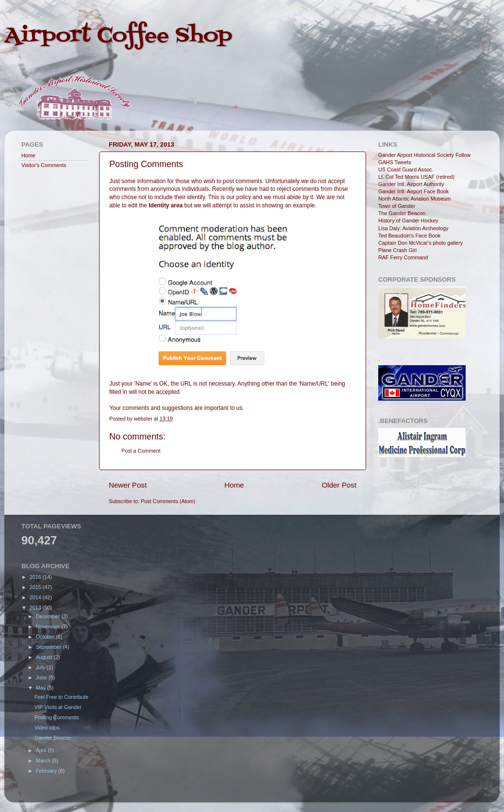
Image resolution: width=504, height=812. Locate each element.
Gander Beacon (53, 738)
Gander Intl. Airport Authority (411, 184)
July (41, 667)
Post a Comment (141, 451)
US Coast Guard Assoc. (406, 169)
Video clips (47, 727)
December (49, 616)
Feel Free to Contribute (61, 697)
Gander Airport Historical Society (416, 155)
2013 (36, 608)
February (47, 771)
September (50, 647)
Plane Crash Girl (397, 250)
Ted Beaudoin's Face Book (409, 236)
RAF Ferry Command (403, 257)
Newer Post (128, 485)
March (44, 761)
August (45, 657)
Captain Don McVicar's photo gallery (420, 243)
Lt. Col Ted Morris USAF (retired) (416, 177)
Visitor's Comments (44, 165)
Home (234, 485)
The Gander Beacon (402, 213)
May (42, 688)
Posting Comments (57, 717)
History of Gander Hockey (408, 220)
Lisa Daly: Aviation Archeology (413, 228)
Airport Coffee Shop (118, 36)
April (42, 750)
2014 (36, 597)
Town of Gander (397, 206)
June (42, 677)
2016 (36, 577)
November (49, 626)
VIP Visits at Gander (58, 707)
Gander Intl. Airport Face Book (413, 191)
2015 (36, 587)
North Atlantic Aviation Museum (414, 199)
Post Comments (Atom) (168, 501)
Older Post (339, 485)
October (46, 637)
